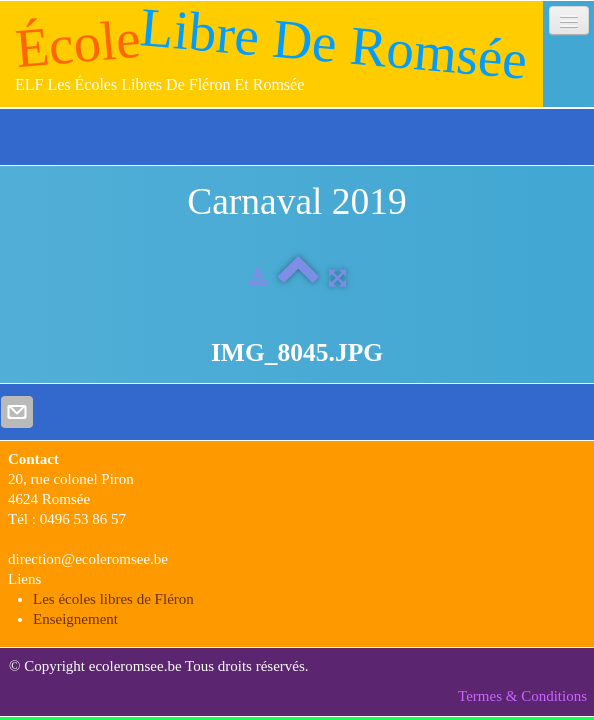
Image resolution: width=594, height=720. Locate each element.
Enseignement (75, 619)
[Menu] (569, 20)
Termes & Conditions (522, 696)
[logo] (271, 54)
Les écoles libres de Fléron (113, 599)
